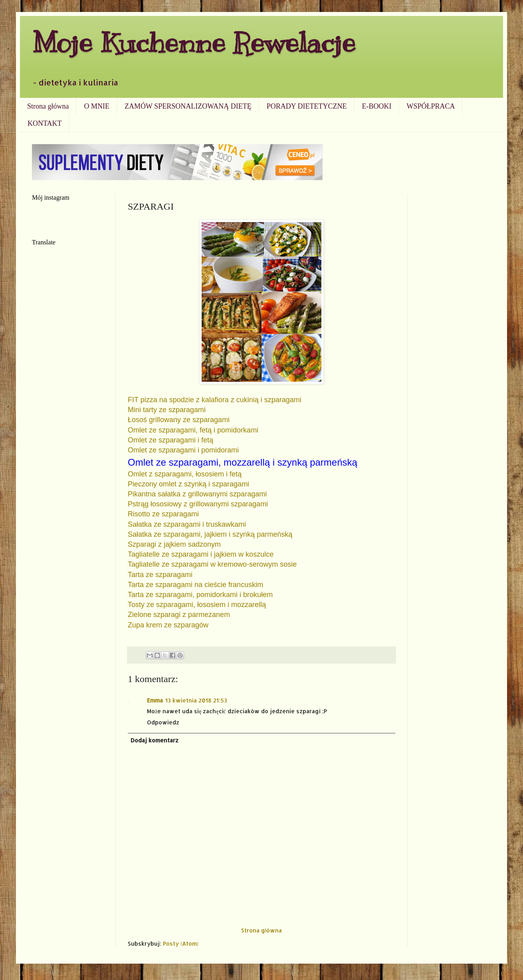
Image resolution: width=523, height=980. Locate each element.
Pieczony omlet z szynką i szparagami (188, 484)
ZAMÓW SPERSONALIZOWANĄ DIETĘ (188, 106)
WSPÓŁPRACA (431, 106)
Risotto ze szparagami (163, 514)
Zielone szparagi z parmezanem (180, 615)
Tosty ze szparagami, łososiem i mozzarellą (197, 605)
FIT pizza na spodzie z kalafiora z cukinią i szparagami (215, 400)
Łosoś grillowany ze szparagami (179, 420)
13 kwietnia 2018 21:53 (196, 700)
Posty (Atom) (181, 943)
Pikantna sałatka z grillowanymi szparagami (197, 494)
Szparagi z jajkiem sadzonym (174, 544)
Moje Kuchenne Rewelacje (194, 43)
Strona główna (48, 106)
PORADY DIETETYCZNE (307, 106)
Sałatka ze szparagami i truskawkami (187, 524)
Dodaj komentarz (155, 740)
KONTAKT (45, 123)
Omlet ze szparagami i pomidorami (183, 450)
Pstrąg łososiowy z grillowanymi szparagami (198, 504)
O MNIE (97, 106)
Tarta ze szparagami (160, 575)
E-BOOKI (376, 106)
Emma (155, 700)
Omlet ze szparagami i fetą (170, 440)
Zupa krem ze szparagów (168, 625)
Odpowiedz (163, 722)
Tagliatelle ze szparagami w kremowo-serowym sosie (212, 564)
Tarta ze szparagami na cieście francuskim (195, 585)
